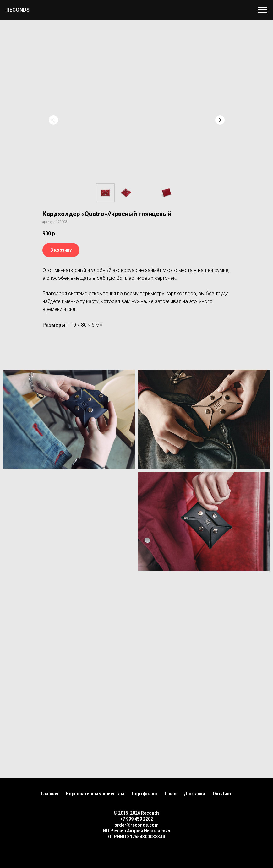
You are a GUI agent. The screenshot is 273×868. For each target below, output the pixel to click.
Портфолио (144, 794)
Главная (50, 794)
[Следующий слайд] (220, 120)
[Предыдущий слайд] (53, 120)
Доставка (194, 794)
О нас (170, 794)
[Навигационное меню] (262, 10)
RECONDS (18, 10)
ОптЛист (222, 794)
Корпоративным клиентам (95, 794)
